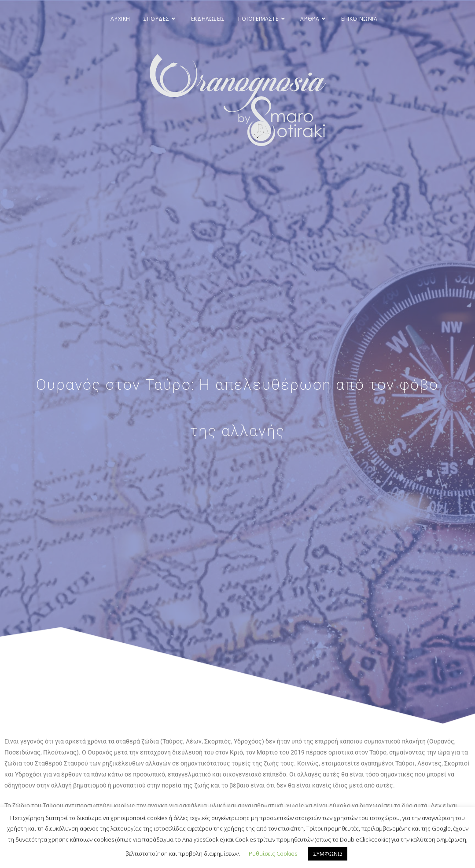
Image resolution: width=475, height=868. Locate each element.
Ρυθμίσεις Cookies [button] (273, 853)
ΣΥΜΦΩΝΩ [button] (328, 853)
